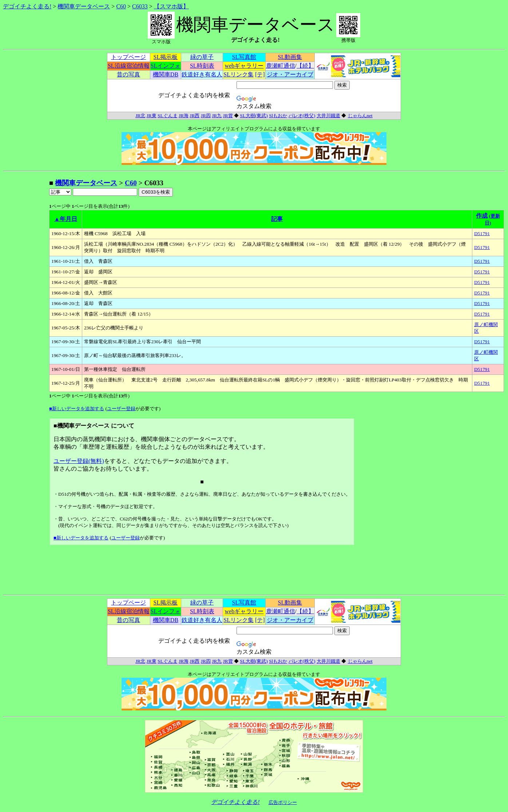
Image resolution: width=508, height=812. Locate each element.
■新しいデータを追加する (77, 409)
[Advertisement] (26, 288)
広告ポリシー (283, 802)
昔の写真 (128, 74)
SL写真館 (244, 57)
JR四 (206, 116)
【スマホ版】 (171, 6)
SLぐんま (168, 116)
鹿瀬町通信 (281, 66)
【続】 (305, 66)
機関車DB (166, 74)
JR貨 (228, 116)
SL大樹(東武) (254, 116)
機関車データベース (84, 6)
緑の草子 (202, 57)
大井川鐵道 (328, 116)
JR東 (152, 116)
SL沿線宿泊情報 (129, 66)
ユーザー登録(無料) (79, 461)
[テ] (260, 74)
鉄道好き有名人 (202, 74)
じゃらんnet (360, 116)
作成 (482, 216)
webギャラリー (244, 66)
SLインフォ (166, 66)
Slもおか (278, 116)
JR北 (140, 116)
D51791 (482, 233)
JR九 (217, 116)
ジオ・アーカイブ (290, 74)
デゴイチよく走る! (27, 6)
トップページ (128, 57)
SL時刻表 (202, 66)
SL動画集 (290, 57)
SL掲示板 (166, 57)
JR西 (195, 116)
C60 (121, 6)
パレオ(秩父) (302, 116)
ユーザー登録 (121, 409)
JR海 (184, 116)
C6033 (140, 6)
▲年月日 (66, 219)
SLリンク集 (239, 74)
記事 (277, 219)
